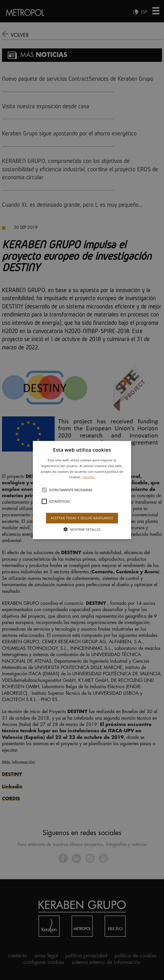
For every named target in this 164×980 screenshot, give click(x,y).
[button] (82, 490)
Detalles (89, 477)
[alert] (82, 490)
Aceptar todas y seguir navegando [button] (82, 518)
